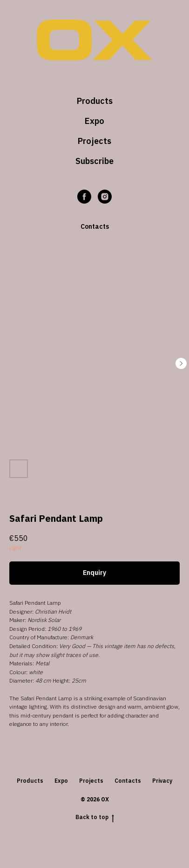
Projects (94, 141)
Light (15, 548)
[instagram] (105, 197)
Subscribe (94, 161)
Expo (94, 121)
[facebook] (84, 197)
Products (95, 101)
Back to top (95, 817)
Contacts (128, 781)
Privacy (162, 781)
